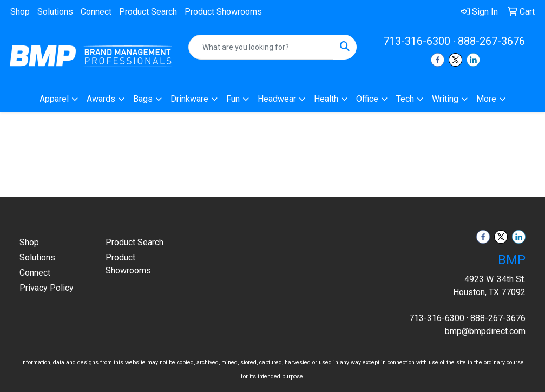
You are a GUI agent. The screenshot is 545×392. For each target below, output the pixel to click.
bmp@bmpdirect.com (485, 331)
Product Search (148, 12)
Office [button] (367, 99)
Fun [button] (233, 99)
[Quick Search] (261, 47)
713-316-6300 (417, 41)
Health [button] (326, 99)
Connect (96, 12)
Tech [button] (405, 99)
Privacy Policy (47, 288)
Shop (20, 12)
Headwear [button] (277, 99)
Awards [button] (101, 99)
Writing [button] (445, 99)
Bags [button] (143, 99)
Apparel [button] (54, 99)
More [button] (486, 99)
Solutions (55, 12)
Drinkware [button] (189, 99)
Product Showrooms (223, 12)
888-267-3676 (491, 41)
